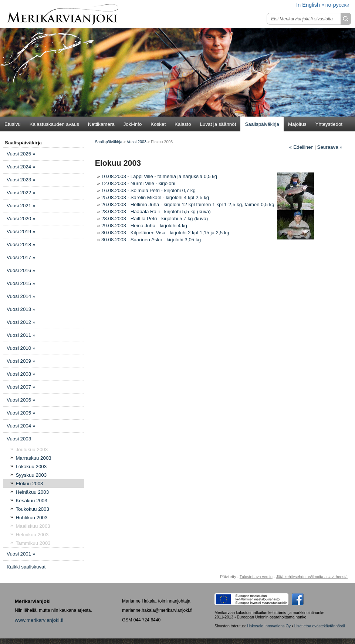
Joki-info (133, 124)
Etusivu (13, 124)
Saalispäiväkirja (262, 124)
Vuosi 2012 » (21, 322)
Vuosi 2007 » (21, 387)
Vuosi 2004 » (21, 426)
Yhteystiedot (329, 124)
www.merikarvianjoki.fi (39, 620)
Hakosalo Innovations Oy (269, 626)
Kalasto (183, 124)
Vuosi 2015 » (21, 283)
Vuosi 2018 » (21, 244)
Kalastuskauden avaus (54, 124)
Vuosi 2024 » (21, 167)
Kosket (158, 124)
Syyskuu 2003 (31, 475)
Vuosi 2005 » (21, 413)
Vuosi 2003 (19, 439)
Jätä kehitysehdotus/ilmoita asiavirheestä (312, 577)
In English (308, 5)
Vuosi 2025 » (21, 154)
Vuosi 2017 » (21, 257)
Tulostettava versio (256, 577)
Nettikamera (101, 124)
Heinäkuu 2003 (32, 492)
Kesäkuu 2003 (31, 501)
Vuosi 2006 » (21, 400)
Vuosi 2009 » (21, 361)
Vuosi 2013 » (21, 309)
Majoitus (297, 124)
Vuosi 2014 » (21, 296)
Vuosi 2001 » (21, 554)
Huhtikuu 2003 (31, 518)
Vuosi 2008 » (21, 374)
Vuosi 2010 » (21, 348)
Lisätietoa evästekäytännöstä (320, 626)
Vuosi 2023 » (21, 180)
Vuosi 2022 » (21, 193)
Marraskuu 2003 (33, 458)
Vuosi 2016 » (21, 270)
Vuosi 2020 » (21, 219)
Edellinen (301, 147)
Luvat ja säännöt (218, 124)
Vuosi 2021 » (21, 206)
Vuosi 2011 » (21, 335)
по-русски (337, 5)
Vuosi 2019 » (21, 232)
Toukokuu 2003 (32, 509)
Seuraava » (330, 147)
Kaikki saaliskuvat (26, 567)
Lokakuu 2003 (31, 467)
